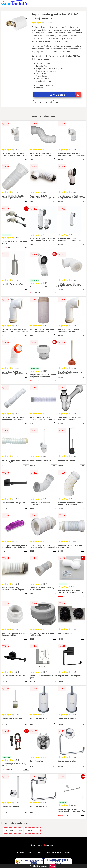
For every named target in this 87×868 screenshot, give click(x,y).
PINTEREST (50, 845)
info (26, 159)
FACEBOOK (36, 845)
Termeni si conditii (24, 852)
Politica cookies (64, 852)
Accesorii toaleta (32, 831)
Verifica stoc (65, 95)
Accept (53, 866)
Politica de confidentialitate (44, 852)
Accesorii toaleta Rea (13, 831)
